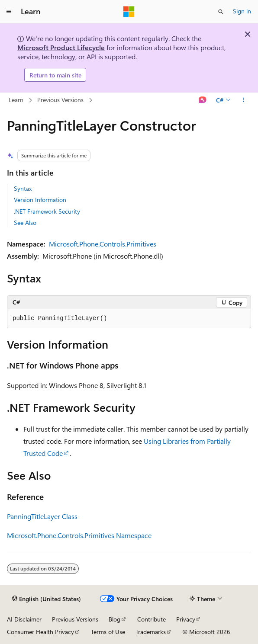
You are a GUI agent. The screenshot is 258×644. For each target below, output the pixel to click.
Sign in (242, 11)
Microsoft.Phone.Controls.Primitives (103, 244)
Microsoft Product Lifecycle (61, 47)
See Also (25, 223)
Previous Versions (60, 100)
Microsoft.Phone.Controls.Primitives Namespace (79, 535)
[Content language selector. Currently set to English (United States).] (47, 599)
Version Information (40, 200)
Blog (114, 619)
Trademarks (151, 632)
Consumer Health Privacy (40, 632)
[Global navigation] (9, 12)
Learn (16, 100)
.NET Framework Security (47, 211)
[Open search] (221, 12)
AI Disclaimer (24, 619)
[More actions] (243, 100)
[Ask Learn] (203, 100)
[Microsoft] (129, 12)
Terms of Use (108, 632)
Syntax (23, 188)
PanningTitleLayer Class (42, 516)
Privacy (186, 619)
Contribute (152, 619)
